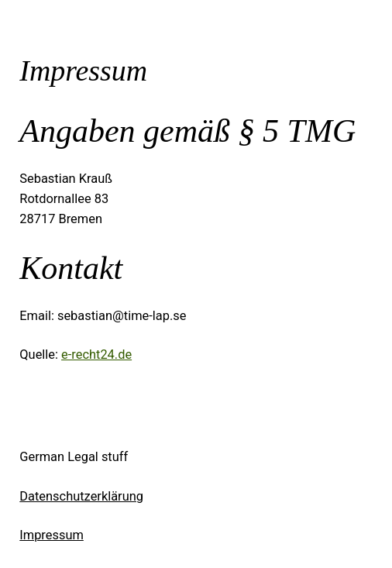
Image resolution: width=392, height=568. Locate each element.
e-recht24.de (96, 355)
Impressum (52, 535)
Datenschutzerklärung (81, 496)
